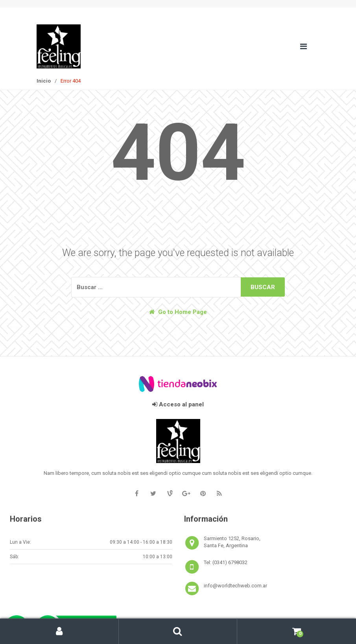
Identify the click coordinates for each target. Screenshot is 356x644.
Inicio (44, 81)
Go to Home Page (178, 312)
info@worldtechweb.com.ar (235, 586)
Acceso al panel (178, 404)
